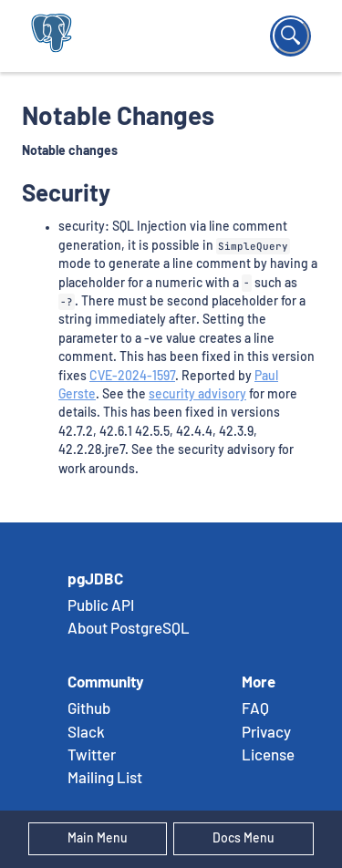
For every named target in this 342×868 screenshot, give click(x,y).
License (268, 756)
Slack (86, 733)
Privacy (266, 733)
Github (89, 709)
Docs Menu (244, 839)
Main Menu (98, 839)
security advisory (197, 395)
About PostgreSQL (129, 629)
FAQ (255, 709)
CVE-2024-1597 (132, 377)
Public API (101, 606)
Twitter (92, 756)
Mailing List (105, 779)
